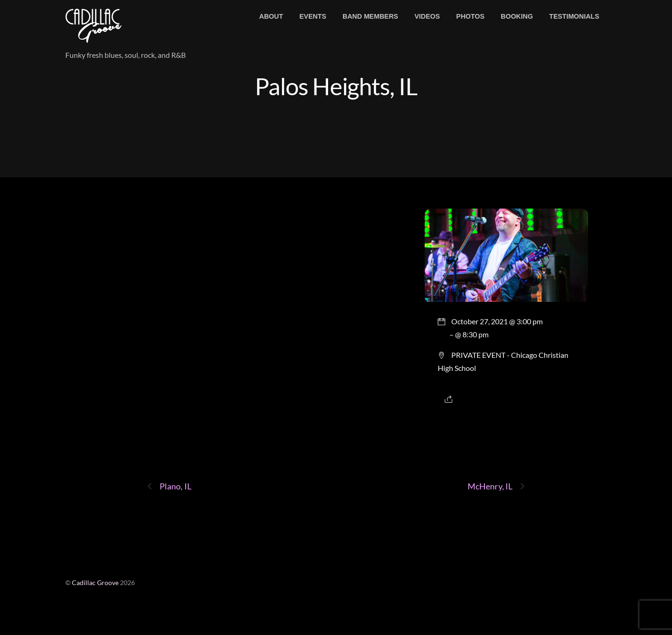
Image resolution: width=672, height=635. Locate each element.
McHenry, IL (497, 486)
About (271, 16)
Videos (427, 16)
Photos (471, 16)
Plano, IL (169, 486)
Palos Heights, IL (336, 86)
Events (313, 16)
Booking (517, 16)
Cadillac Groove (95, 583)
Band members (370, 16)
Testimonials (574, 16)
